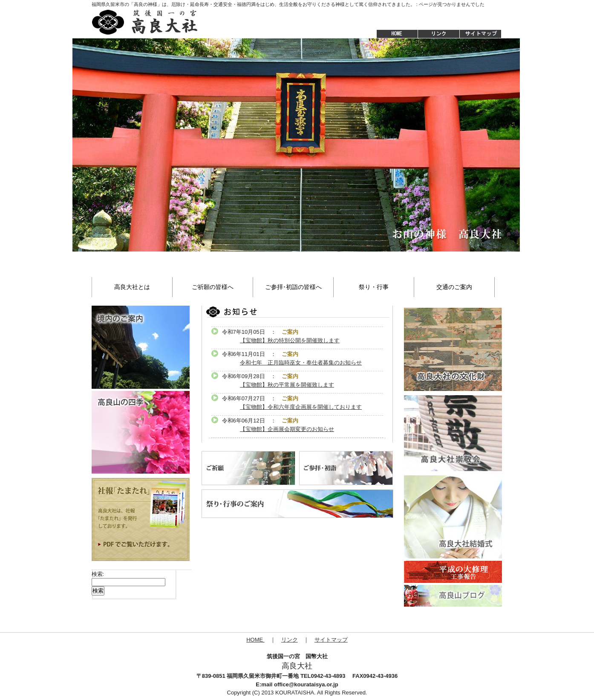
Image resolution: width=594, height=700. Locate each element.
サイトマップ (481, 34)
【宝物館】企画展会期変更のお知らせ (287, 429)
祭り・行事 (374, 287)
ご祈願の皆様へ (213, 287)
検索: (98, 574)
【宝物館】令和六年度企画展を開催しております (301, 407)
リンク (290, 640)
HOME (393, 34)
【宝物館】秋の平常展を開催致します (287, 385)
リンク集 (438, 34)
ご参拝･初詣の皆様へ (293, 287)
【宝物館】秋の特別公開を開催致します (290, 340)
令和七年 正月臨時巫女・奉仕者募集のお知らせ (301, 363)
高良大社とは (132, 287)
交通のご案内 (454, 287)
